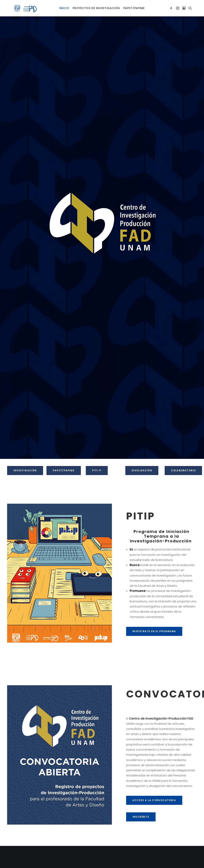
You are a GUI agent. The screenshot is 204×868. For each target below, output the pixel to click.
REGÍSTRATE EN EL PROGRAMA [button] (154, 624)
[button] (172, 5)
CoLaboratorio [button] (183, 463)
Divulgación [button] (142, 463)
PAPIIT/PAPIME (134, 5)
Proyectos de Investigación (96, 5)
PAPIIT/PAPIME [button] (64, 463)
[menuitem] (64, 5)
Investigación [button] (25, 463)
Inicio (64, 5)
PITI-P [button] (97, 463)
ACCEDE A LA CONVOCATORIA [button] (154, 793)
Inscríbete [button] (141, 810)
